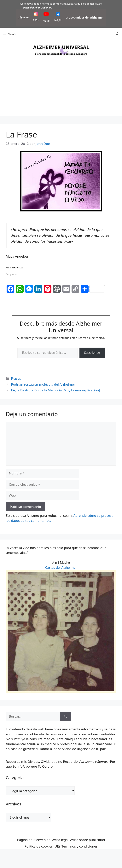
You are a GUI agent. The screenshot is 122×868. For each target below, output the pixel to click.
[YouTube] (46, 15)
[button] (117, 34)
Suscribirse (92, 353)
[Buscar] (65, 716)
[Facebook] (58, 15)
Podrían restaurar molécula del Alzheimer (43, 384)
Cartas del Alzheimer (61, 567)
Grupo (85, 17)
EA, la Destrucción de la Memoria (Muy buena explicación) (55, 390)
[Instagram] (36, 15)
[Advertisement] (61, 89)
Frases (16, 378)
